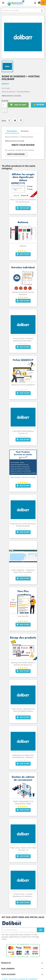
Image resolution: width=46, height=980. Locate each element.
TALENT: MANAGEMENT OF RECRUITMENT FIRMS (23, 803)
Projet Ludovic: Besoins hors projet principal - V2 (23, 849)
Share (9, 120)
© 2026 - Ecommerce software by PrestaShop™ (20, 979)
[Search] (23, 10)
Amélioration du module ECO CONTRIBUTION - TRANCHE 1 (23, 756)
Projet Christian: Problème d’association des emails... (23, 340)
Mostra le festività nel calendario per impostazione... (23, 201)
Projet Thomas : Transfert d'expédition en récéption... (23, 895)
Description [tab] (12, 131)
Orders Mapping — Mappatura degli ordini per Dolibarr (23, 571)
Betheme (23, 246)
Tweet (15, 120)
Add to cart (18, 105)
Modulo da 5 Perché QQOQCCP (23, 385)
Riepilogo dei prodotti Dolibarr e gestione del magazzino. (23, 664)
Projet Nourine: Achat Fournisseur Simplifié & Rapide (23, 525)
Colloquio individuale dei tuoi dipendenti (23, 293)
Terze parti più (23, 616)
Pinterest (21, 120)
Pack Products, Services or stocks (23, 477)
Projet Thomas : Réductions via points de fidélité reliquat (23, 710)
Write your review (16, 154)
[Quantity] (4, 105)
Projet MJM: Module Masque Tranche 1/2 (23, 432)
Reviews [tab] (25, 131)
